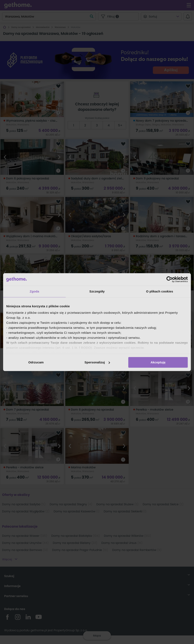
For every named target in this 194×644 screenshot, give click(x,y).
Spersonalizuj (97, 362)
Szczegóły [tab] (97, 291)
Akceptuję (158, 362)
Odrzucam (36, 362)
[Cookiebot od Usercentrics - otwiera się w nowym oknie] (169, 279)
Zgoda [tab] (34, 291)
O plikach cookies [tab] (159, 291)
